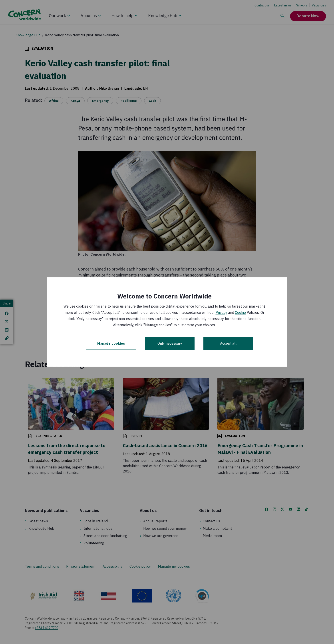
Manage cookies (111, 343)
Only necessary (170, 343)
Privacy (221, 312)
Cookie (240, 312)
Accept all (228, 343)
